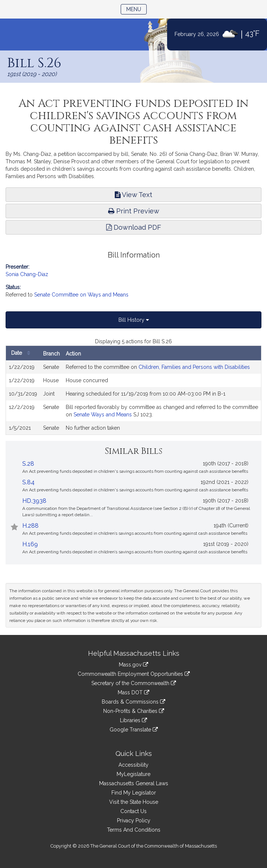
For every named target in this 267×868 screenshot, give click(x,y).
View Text (133, 195)
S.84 (28, 482)
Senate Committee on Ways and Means (81, 295)
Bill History (134, 320)
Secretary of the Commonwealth (134, 683)
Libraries (133, 720)
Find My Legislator (134, 793)
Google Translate (134, 730)
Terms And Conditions (134, 830)
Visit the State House (134, 802)
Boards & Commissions (133, 702)
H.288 (30, 526)
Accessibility (133, 765)
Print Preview (134, 211)
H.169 (30, 544)
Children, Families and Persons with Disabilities (194, 367)
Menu (136, 9)
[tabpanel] (133, 386)
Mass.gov (133, 665)
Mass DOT (133, 692)
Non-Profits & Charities (134, 711)
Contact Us (133, 811)
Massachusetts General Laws (134, 783)
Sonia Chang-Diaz (27, 274)
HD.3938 (34, 501)
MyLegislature (133, 774)
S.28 (28, 464)
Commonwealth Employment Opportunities (134, 674)
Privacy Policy (134, 820)
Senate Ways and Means (103, 415)
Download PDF (134, 227)
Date (22, 353)
